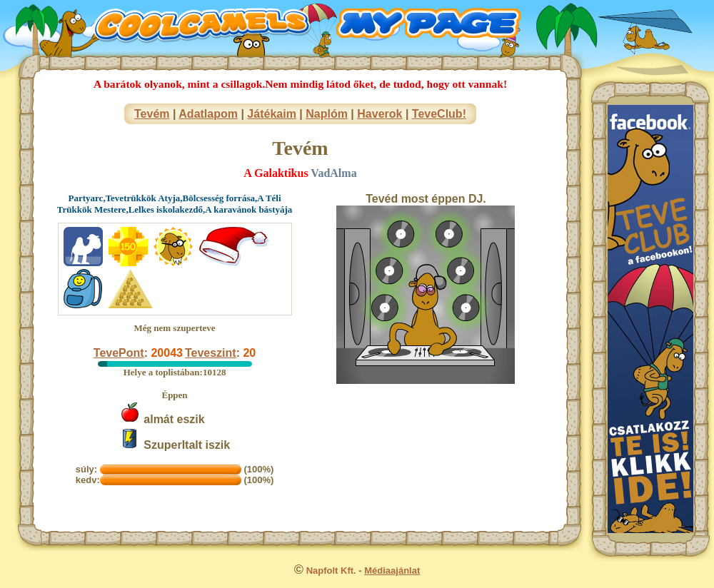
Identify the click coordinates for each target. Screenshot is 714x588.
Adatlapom (208, 114)
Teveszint (211, 353)
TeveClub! (439, 114)
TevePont (119, 353)
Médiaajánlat (392, 571)
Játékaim (272, 114)
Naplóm (327, 114)
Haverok (379, 114)
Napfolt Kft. (331, 571)
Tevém (152, 114)
